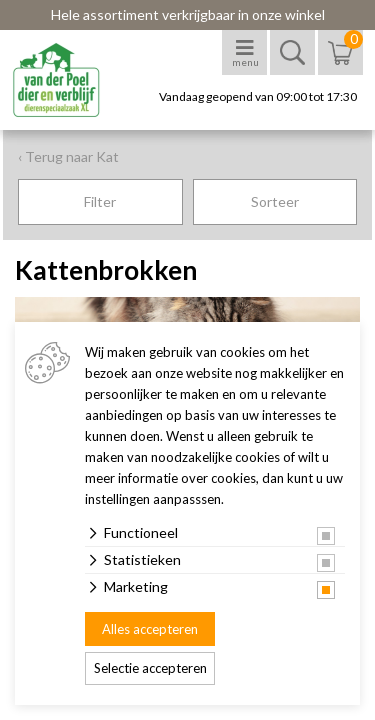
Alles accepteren (150, 629)
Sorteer (275, 201)
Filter (100, 201)
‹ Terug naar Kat (68, 156)
